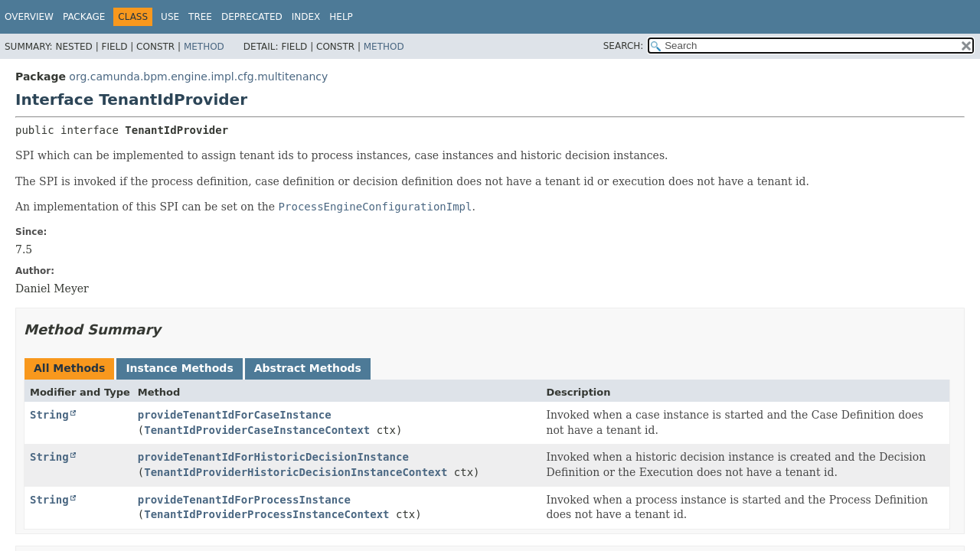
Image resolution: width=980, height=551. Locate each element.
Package (84, 17)
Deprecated (252, 17)
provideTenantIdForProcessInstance (244, 500)
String (49, 415)
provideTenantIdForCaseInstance (235, 415)
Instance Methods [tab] (179, 368)
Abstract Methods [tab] (308, 368)
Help (341, 17)
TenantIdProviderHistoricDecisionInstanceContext (296, 472)
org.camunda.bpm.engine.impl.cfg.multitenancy (198, 77)
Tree (200, 17)
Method (204, 47)
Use (170, 17)
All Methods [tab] (69, 368)
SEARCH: (624, 46)
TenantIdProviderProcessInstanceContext (266, 514)
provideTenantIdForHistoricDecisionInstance (273, 457)
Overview (29, 17)
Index (306, 17)
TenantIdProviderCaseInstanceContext (257, 430)
